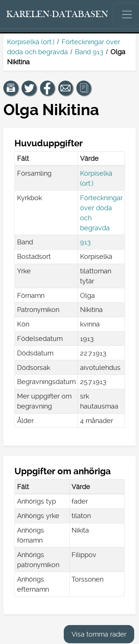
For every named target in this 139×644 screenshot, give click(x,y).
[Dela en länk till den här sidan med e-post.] (66, 88)
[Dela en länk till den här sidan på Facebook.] (47, 88)
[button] (11, 88)
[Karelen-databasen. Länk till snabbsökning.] (57, 14)
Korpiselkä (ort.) (31, 42)
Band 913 (89, 52)
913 (85, 242)
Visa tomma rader (99, 634)
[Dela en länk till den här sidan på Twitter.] (29, 88)
